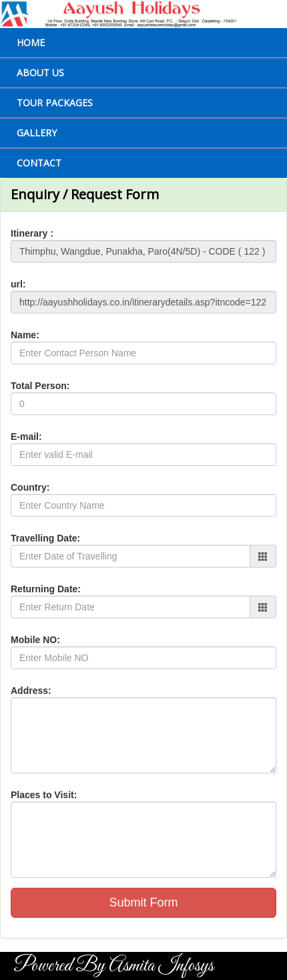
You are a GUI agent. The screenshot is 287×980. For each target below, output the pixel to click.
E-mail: (26, 437)
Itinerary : (32, 233)
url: (18, 284)
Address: (31, 691)
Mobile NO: (35, 640)
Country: (30, 487)
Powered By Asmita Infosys (113, 966)
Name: (25, 335)
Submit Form (143, 902)
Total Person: (40, 386)
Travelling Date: (45, 538)
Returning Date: (46, 589)
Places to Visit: (44, 795)
